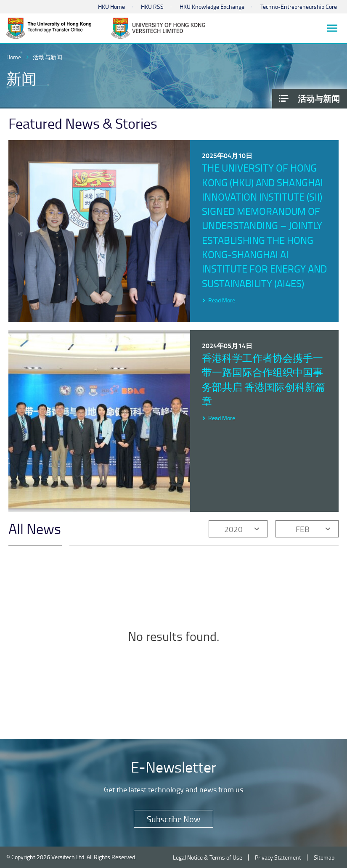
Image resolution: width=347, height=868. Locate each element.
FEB (303, 529)
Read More (222, 300)
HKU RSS (152, 7)
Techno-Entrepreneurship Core (299, 7)
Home (14, 57)
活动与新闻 (48, 57)
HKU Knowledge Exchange (212, 7)
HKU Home (111, 7)
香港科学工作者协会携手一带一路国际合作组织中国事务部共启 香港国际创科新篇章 (264, 379)
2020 (233, 529)
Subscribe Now (173, 819)
